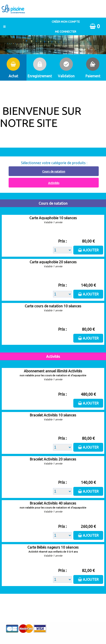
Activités (54, 183)
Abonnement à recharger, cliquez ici (56, 150)
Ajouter (91, 250)
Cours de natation (54, 171)
